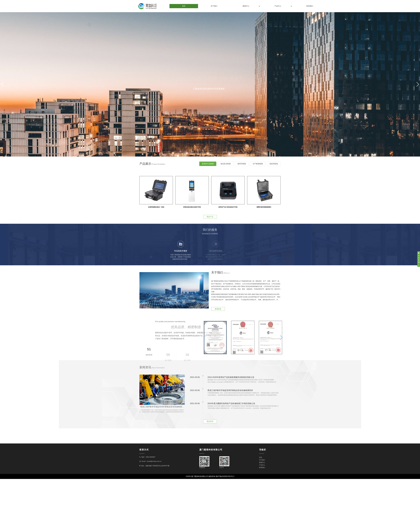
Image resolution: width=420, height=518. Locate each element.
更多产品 (210, 217)
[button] (210, 154)
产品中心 (278, 6)
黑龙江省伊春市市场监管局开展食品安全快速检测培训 (163, 407)
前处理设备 (274, 164)
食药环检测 (242, 164)
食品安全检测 (226, 164)
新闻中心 (246, 6)
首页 (184, 6)
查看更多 (218, 309)
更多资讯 (210, 421)
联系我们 (310, 6)
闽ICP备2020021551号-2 (225, 476)
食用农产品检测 (208, 164)
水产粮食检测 (258, 164)
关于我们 (214, 6)
